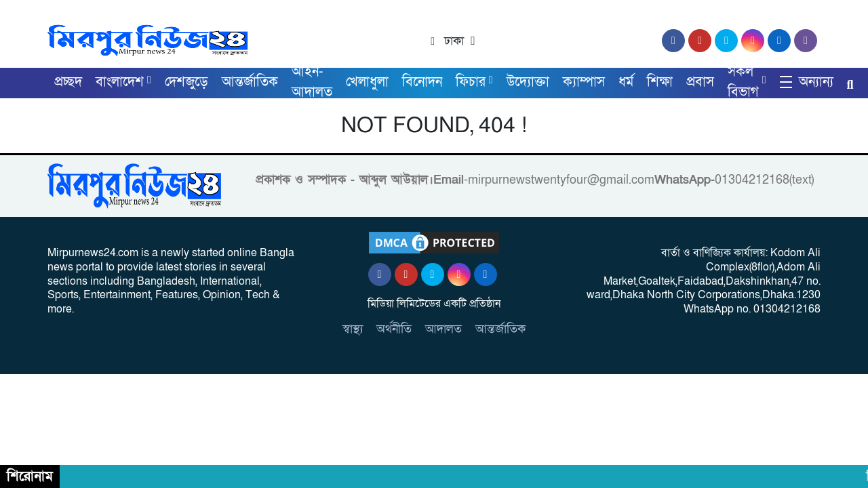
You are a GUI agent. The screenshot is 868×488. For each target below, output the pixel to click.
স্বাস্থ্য (353, 329)
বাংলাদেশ (120, 82)
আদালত (443, 329)
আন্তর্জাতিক (250, 82)
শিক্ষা (660, 82)
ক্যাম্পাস (584, 82)
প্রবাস (700, 82)
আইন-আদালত (312, 82)
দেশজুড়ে (186, 82)
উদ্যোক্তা (528, 82)
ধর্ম (626, 82)
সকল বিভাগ (743, 82)
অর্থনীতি (394, 329)
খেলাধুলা (367, 82)
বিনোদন (422, 82)
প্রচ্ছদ (68, 82)
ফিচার (471, 82)
